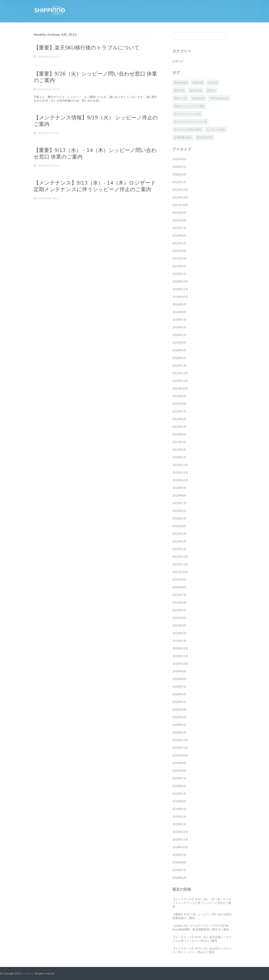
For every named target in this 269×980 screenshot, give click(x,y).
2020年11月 (180, 656)
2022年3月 (179, 534)
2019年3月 (179, 809)
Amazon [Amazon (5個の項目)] (181, 83)
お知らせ (178, 61)
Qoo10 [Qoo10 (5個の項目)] (196, 90)
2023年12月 (180, 373)
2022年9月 (179, 488)
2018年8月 (179, 862)
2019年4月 (179, 801)
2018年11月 (180, 839)
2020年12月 (180, 648)
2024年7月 (179, 320)
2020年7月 (179, 687)
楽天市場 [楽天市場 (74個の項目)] (205, 137)
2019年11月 (180, 748)
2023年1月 (179, 457)
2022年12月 (180, 465)
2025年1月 (179, 274)
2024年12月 (180, 281)
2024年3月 (179, 350)
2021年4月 (179, 618)
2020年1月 (179, 732)
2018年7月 (179, 870)
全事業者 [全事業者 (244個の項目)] (183, 137)
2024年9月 (179, 304)
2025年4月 (179, 251)
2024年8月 (179, 312)
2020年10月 (180, 664)
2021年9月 (179, 579)
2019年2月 (179, 816)
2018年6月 (179, 878)
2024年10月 (180, 297)
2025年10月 (180, 205)
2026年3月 (179, 167)
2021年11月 (180, 564)
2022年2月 (179, 541)
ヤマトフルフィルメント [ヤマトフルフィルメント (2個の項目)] (190, 122)
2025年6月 (179, 235)
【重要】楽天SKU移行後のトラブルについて (87, 48)
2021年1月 (179, 641)
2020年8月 (179, 679)
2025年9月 (179, 213)
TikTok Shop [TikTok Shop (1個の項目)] (219, 98)
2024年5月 (179, 335)
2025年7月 (179, 228)
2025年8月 (179, 220)
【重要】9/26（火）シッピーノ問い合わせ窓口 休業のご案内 (95, 77)
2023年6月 (179, 419)
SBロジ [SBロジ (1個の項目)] (180, 98)
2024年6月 (179, 327)
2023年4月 (179, 434)
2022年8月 (179, 495)
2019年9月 (179, 763)
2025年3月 (179, 258)
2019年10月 (180, 755)
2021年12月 (180, 557)
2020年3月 (179, 717)
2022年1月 (179, 549)
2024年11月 (180, 289)
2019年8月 (179, 771)
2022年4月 (179, 526)
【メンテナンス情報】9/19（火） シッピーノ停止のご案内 (96, 121)
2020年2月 (179, 725)
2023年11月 (180, 381)
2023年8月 (179, 404)
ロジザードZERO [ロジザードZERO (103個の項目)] (188, 129)
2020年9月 (179, 671)
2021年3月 (179, 625)
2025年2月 (179, 266)
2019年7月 (179, 778)
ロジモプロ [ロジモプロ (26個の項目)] (216, 129)
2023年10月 (180, 388)
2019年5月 (179, 794)
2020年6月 (179, 694)
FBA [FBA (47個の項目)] (179, 90)
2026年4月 (179, 159)
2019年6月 (179, 786)
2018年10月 (180, 847)
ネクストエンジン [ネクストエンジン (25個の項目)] (187, 114)
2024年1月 (179, 365)
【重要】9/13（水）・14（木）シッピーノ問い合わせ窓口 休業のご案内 (95, 154)
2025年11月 (180, 197)
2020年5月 (179, 702)
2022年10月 (180, 480)
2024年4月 (179, 343)
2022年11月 (180, 472)
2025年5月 (179, 243)
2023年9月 (179, 396)
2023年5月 (179, 427)
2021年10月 (180, 572)
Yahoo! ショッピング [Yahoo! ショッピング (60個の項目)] (189, 106)
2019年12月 (180, 740)
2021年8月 (179, 587)
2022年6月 (179, 511)
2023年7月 (179, 411)
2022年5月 (179, 518)
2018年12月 (180, 832)
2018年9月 (179, 855)
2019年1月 (179, 824)
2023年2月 (179, 450)
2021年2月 (179, 633)
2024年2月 (179, 358)
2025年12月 (180, 190)
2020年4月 (179, 709)
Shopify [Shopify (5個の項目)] (198, 98)
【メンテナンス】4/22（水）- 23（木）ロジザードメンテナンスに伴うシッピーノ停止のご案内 (202, 903)
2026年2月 (179, 174)
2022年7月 (179, 503)
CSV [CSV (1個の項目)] (213, 83)
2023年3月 (179, 442)
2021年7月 (179, 595)
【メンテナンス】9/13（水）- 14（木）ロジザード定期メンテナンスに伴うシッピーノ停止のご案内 (95, 186)
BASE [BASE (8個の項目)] (198, 83)
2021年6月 (179, 602)
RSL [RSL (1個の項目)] (211, 90)
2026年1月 (179, 182)
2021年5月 (179, 610)
